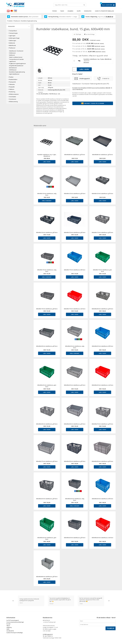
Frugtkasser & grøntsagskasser (17, 64)
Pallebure (12, 89)
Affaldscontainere (14, 94)
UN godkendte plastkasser (16, 66)
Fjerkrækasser (13, 68)
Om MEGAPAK (88, 11)
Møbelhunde (12, 45)
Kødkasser (12, 55)
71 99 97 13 (109, 17)
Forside (55, 11)
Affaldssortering (13, 102)
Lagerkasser (12, 61)
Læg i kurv (47, 162)
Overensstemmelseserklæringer (15, 622)
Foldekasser (12, 53)
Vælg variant (47, 201)
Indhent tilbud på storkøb (93, 103)
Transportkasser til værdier (16, 59)
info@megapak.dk (85, 79)
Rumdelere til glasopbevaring (17, 72)
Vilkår (79, 11)
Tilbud (62, 11)
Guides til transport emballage (104, 11)
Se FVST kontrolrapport (13, 620)
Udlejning (70, 11)
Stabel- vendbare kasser (16, 57)
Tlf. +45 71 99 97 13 (48, 636)
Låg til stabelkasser (14, 74)
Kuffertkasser (13, 70)
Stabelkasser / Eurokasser (16, 51)
